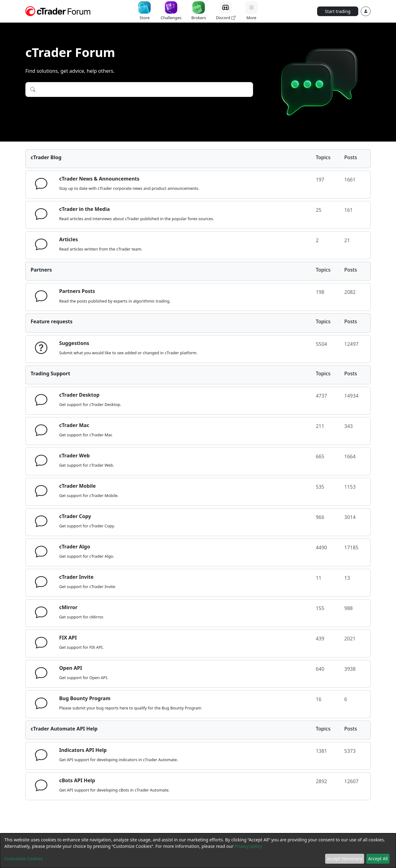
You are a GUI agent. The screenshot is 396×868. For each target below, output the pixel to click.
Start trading (338, 11)
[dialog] (198, 851)
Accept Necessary (345, 859)
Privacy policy (248, 846)
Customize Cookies (24, 859)
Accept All (378, 859)
